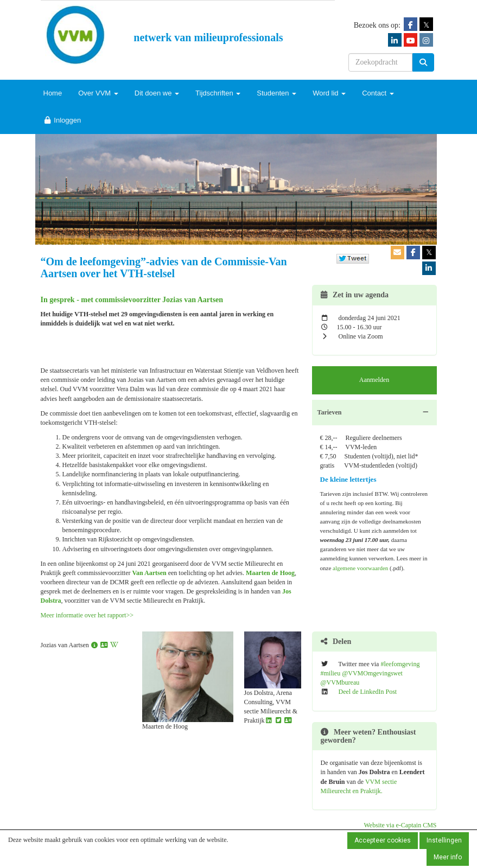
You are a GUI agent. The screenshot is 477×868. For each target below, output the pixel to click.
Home (53, 93)
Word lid (329, 93)
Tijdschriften (218, 93)
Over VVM (98, 93)
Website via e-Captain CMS (400, 825)
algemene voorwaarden (360, 568)
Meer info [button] (448, 857)
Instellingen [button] (444, 840)
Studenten (276, 93)
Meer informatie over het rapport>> (87, 615)
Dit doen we (157, 93)
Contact (378, 93)
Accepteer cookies (383, 840)
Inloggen (62, 120)
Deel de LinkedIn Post (368, 692)
